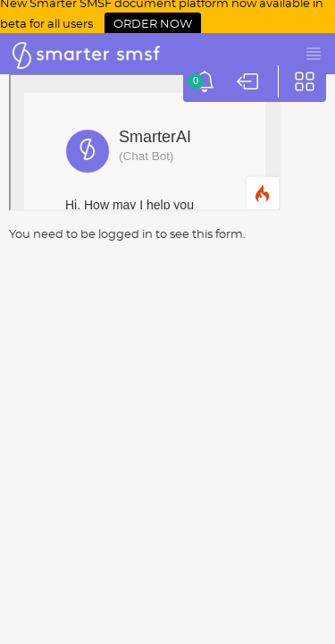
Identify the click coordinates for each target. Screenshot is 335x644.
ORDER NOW (153, 25)
